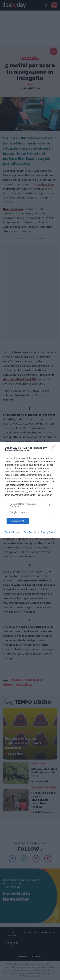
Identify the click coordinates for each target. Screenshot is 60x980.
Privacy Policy (48, 532)
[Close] (54, 448)
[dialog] (30, 490)
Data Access (30, 532)
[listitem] (30, 505)
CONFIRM (18, 521)
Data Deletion (12, 532)
